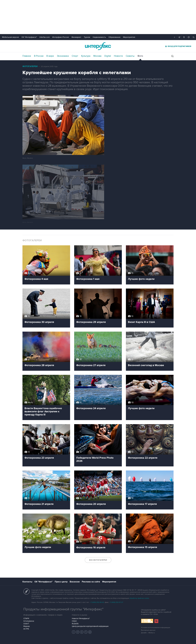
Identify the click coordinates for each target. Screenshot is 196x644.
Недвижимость (99, 37)
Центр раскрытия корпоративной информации (90, 626)
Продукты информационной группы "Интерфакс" (63, 609)
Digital (108, 56)
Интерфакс (98, 46)
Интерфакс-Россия (61, 37)
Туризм (87, 37)
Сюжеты (130, 56)
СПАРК (26, 619)
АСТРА (26, 629)
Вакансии (75, 582)
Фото (140, 56)
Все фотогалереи (98, 560)
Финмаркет (76, 37)
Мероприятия (129, 37)
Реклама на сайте (91, 582)
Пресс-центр (61, 582)
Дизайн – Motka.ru (148, 633)
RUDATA (75, 624)
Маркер (27, 626)
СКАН (74, 621)
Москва (97, 56)
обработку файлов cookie (139, 598)
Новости (118, 56)
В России (39, 56)
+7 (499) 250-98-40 (97, 602)
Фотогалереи (30, 66)
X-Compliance (29, 621)
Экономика (63, 56)
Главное (27, 56)
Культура (86, 56)
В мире (50, 56)
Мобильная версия (10, 37)
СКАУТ (26, 624)
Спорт (75, 56)
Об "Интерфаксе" (29, 37)
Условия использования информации (156, 628)
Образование (114, 37)
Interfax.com (45, 37)
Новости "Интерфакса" (81, 619)
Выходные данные (148, 630)
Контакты (27, 582)
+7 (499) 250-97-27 (116, 602)
